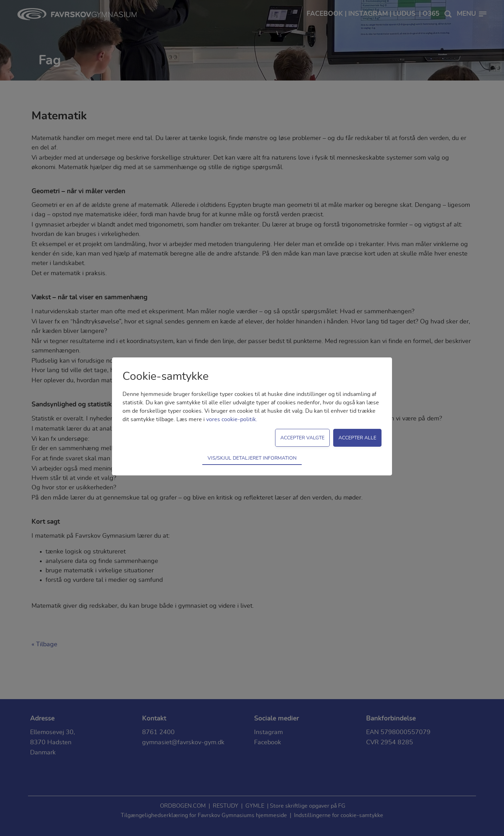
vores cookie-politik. (232, 419)
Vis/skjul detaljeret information (252, 458)
